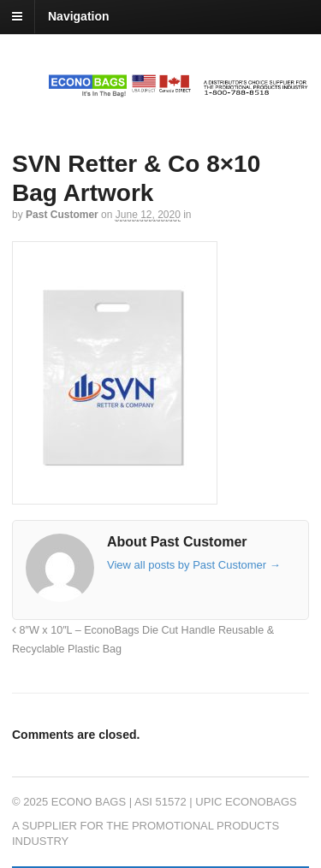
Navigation (79, 16)
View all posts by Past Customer (194, 565)
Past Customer (62, 215)
